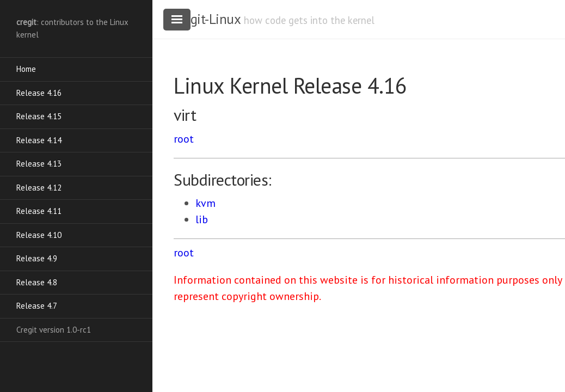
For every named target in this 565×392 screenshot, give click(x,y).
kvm (205, 203)
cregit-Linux (207, 19)
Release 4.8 (37, 282)
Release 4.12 (39, 188)
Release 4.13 (39, 164)
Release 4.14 (39, 140)
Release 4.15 (39, 116)
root (184, 139)
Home (26, 69)
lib (202, 219)
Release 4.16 (39, 93)
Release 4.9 (37, 258)
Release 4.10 (39, 235)
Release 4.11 (39, 211)
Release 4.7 (37, 306)
